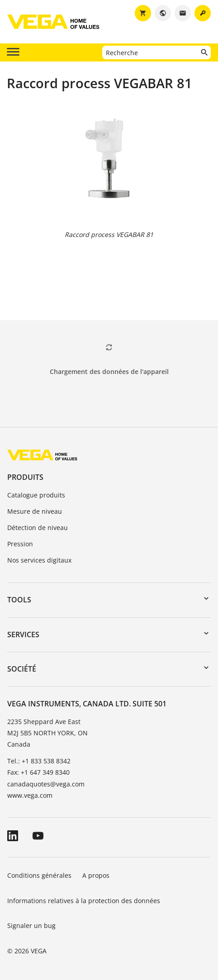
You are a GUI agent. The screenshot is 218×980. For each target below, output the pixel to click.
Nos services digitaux (39, 560)
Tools (19, 600)
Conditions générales (39, 875)
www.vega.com (30, 795)
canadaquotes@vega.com (46, 784)
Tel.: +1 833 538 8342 (39, 761)
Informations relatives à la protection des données (84, 901)
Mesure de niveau (35, 511)
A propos (97, 875)
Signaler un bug (31, 926)
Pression (20, 544)
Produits (25, 477)
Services (23, 634)
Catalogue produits (36, 495)
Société (22, 669)
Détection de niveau (38, 528)
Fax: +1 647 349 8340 (38, 772)
